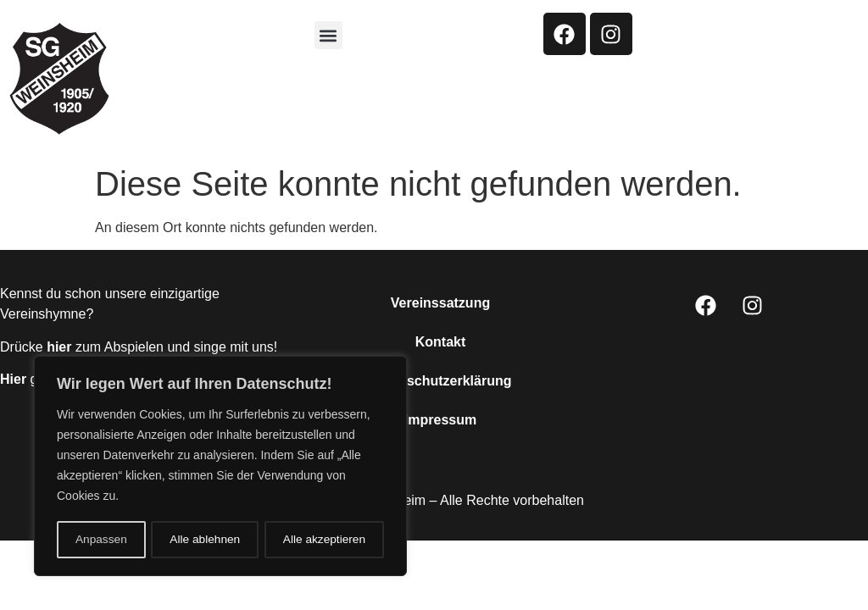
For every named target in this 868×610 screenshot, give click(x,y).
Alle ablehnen (205, 540)
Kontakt (441, 342)
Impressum (440, 420)
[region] (220, 467)
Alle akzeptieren (325, 540)
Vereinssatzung (440, 303)
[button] (328, 35)
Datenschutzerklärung (440, 381)
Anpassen (101, 540)
